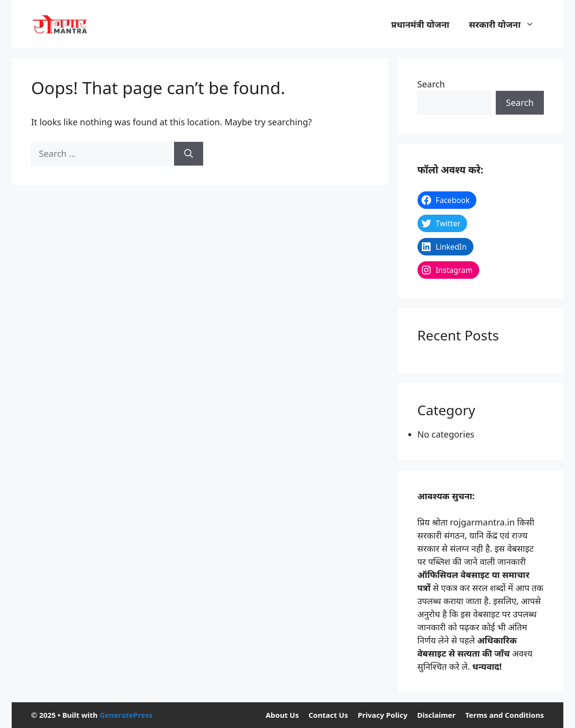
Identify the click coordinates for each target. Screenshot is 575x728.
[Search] (189, 154)
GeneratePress (126, 715)
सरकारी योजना (506, 24)
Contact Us (328, 715)
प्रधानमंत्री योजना (420, 24)
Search (431, 84)
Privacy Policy (383, 715)
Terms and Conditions (505, 715)
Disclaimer (436, 715)
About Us (282, 715)
